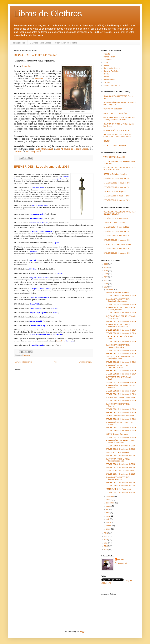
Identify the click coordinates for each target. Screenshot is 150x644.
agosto (109, 506)
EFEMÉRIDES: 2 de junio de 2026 (116, 218)
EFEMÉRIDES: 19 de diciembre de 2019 (121, 382)
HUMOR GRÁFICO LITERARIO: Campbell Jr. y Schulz (118, 366)
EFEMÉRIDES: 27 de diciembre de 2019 (121, 330)
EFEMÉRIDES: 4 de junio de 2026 (116, 227)
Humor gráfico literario (112, 68)
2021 (106, 280)
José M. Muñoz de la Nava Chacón (72, 149)
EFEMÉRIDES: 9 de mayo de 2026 (116, 196)
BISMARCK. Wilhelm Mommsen (36, 55)
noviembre (110, 496)
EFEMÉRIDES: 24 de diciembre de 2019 (121, 350)
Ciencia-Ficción (109, 57)
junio (108, 513)
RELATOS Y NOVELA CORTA (115, 145)
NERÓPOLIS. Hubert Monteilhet (115, 174)
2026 (106, 264)
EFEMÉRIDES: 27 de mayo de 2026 (117, 187)
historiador (39, 79)
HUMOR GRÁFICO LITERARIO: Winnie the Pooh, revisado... (120, 309)
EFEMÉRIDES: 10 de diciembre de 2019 (121, 437)
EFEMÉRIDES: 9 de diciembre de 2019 (120, 446)
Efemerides (26, 355)
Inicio (56, 362)
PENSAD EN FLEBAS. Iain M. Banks (117, 244)
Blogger (83, 632)
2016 (106, 540)
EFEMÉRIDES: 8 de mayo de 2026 (116, 200)
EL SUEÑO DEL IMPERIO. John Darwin (120, 397)
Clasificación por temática (66, 43)
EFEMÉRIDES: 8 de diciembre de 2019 (120, 449)
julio (108, 509)
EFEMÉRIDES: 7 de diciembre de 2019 (120, 456)
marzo (109, 522)
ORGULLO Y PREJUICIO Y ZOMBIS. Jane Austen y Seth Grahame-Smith (119, 119)
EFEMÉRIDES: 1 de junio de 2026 (116, 249)
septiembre (110, 503)
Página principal (19, 43)
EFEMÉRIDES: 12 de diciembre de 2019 (121, 428)
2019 (106, 287)
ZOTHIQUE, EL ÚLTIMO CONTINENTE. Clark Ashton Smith (120, 358)
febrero (109, 526)
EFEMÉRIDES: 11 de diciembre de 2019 (121, 431)
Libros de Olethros (48, 13)
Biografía (26, 66)
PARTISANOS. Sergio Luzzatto (117, 452)
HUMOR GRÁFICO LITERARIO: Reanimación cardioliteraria (118, 326)
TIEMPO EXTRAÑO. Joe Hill (114, 157)
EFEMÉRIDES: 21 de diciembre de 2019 (121, 371)
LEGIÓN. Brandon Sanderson (117, 434)
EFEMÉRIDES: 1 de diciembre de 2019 (120, 492)
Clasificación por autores (40, 43)
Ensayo (106, 62)
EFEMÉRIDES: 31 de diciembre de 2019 (41, 167)
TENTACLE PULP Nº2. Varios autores (120, 471)
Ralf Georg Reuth (33, 151)
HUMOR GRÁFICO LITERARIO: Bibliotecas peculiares (118, 460)
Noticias (106, 74)
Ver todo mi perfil (121, 563)
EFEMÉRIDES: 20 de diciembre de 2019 (121, 374)
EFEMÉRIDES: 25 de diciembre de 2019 (121, 342)
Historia (106, 65)
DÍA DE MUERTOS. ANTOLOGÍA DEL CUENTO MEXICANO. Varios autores (118, 136)
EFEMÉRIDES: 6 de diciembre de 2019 (120, 464)
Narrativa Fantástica (111, 71)
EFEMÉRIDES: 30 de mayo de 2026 (117, 240)
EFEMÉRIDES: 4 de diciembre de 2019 (120, 474)
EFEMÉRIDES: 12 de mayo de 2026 (117, 183)
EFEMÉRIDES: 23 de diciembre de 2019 (121, 354)
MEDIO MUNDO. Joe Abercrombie (118, 489)
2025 (106, 267)
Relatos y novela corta (112, 85)
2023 (106, 274)
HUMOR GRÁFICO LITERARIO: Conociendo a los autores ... (118, 300)
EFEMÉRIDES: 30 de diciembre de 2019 (121, 304)
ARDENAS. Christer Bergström (115, 192)
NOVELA (107, 141)
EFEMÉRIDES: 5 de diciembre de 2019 (120, 467)
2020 (106, 284)
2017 (106, 536)
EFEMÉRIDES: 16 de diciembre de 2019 (121, 401)
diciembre (110, 290)
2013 (106, 549)
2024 (106, 271)
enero (108, 529)
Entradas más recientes (23, 362)
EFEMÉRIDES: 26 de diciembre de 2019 (121, 333)
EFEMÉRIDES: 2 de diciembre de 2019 (120, 486)
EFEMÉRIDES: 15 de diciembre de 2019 (121, 409)
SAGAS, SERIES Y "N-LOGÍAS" (115, 113)
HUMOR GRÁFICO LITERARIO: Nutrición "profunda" (118, 478)
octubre (109, 500)
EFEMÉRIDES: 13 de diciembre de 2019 (121, 419)
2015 (106, 543)
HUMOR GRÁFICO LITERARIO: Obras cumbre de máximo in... (120, 442)
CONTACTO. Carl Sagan (113, 109)
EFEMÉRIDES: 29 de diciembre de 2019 (121, 313)
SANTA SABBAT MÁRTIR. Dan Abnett (120, 416)
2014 (106, 546)
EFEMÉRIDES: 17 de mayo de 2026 (117, 253)
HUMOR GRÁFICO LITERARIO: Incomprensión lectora (118, 346)
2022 (106, 277)
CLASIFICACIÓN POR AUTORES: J (117, 130)
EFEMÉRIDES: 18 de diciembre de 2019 (121, 391)
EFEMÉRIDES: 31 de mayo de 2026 (117, 231)
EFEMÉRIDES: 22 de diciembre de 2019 (121, 362)
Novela (106, 77)
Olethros (121, 559)
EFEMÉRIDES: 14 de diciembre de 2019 (121, 413)
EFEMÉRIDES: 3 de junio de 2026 (116, 236)
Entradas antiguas (86, 362)
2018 (106, 533)
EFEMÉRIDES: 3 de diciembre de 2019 (120, 483)
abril (108, 519)
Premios (107, 82)
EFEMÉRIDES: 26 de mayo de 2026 (117, 178)
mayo (108, 516)
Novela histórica (109, 80)
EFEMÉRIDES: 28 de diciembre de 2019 (121, 322)
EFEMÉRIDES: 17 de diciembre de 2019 (121, 394)
